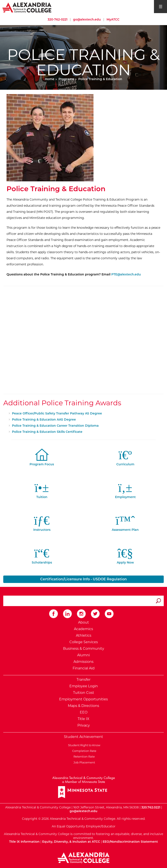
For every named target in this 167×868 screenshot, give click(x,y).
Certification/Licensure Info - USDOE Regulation (83, 579)
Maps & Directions (83, 706)
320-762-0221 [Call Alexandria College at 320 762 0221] (58, 19)
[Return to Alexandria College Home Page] (27, 7)
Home (50, 79)
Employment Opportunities (83, 699)
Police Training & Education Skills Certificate (47, 432)
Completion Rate (84, 751)
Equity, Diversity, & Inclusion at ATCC (71, 842)
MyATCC (113, 19)
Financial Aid (84, 668)
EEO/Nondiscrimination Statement (130, 842)
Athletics (84, 635)
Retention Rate (83, 756)
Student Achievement (83, 737)
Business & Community (84, 649)
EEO (84, 712)
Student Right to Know (83, 745)
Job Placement (84, 762)
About (83, 622)
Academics (83, 629)
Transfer (83, 680)
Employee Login (84, 686)
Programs (66, 79)
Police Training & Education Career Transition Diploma (55, 426)
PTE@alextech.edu (126, 274)
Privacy (84, 725)
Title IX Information (24, 842)
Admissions (83, 662)
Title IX (83, 719)
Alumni (83, 655)
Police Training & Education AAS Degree (44, 419)
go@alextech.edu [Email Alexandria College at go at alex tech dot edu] (87, 19)
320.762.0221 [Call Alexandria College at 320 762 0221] (151, 807)
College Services (84, 642)
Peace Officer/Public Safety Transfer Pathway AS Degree (57, 413)
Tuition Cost (84, 693)
